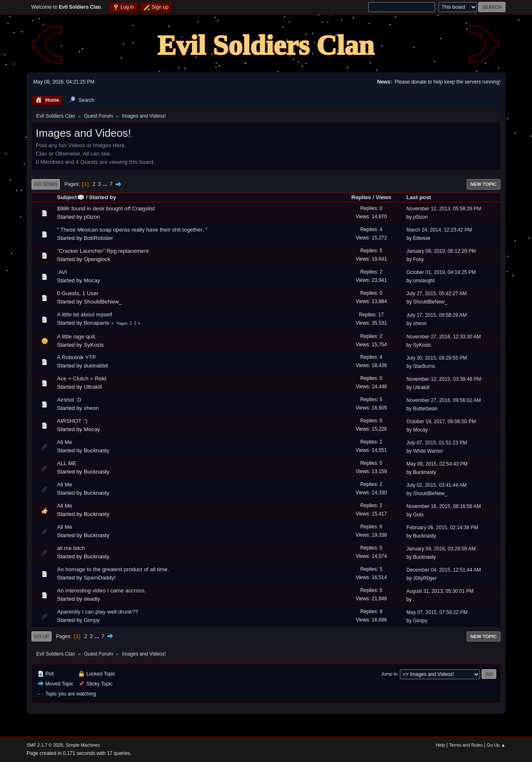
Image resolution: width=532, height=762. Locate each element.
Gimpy (92, 620)
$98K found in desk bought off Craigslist (106, 208)
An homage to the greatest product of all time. (113, 569)
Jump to (389, 674)
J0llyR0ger (425, 578)
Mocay (92, 280)
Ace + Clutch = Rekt (82, 379)
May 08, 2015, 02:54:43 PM (437, 464)
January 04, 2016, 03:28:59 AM (441, 549)
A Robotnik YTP (76, 357)
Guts (418, 515)
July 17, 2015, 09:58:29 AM (437, 315)
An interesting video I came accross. (101, 591)
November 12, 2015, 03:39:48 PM (444, 379)
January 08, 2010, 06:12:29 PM (441, 251)
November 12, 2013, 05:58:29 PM (444, 209)
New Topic (484, 184)
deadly (92, 599)
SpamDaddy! (100, 578)
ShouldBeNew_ (103, 302)
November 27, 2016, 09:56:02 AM (444, 400)
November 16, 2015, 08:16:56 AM (444, 506)
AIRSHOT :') (72, 421)
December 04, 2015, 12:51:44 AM (444, 570)
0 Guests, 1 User (78, 293)
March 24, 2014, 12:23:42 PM (439, 230)
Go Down (46, 184)
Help (441, 745)
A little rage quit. (77, 337)
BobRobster (98, 238)
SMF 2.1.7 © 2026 (45, 745)
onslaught (424, 281)
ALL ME (67, 463)
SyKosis (94, 345)
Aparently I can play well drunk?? (98, 612)
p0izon (92, 217)
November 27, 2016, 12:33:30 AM (444, 337)
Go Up (42, 636)
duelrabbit (96, 366)
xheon (420, 323)
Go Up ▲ (496, 745)
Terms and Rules (466, 745)
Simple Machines (83, 745)
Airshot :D (69, 400)
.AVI (62, 272)
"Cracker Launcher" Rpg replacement (103, 251)
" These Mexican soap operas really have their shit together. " (132, 230)
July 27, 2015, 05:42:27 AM (437, 293)
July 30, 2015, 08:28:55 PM (437, 358)
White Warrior (428, 451)
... (106, 184)
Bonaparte (96, 323)
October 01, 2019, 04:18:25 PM (441, 272)
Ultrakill (93, 387)
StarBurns (424, 366)
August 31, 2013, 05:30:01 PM (440, 591)
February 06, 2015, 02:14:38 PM (442, 528)
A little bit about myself (85, 314)
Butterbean (425, 409)
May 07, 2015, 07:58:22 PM (437, 612)
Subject (71, 197)
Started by (102, 197)
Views (384, 197)
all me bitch (71, 548)
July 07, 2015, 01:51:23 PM (437, 443)
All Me (65, 442)
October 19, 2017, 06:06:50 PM (441, 422)
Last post (419, 197)
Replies (361, 197)
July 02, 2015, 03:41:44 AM (437, 485)
